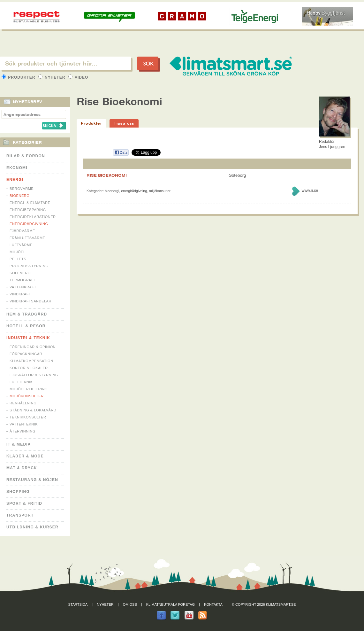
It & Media (19, 444)
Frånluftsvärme (27, 238)
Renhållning (23, 403)
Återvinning (23, 431)
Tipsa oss (124, 123)
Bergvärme (22, 189)
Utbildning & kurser (32, 527)
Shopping (18, 492)
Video (78, 77)
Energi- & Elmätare (30, 203)
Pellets (18, 259)
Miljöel (18, 252)
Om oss (130, 604)
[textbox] (65, 63)
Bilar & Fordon (26, 156)
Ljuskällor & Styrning (34, 375)
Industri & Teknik (28, 338)
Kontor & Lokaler (29, 368)
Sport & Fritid (24, 503)
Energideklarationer (33, 217)
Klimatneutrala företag (171, 604)
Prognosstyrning (29, 266)
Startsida (78, 604)
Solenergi (21, 273)
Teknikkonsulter (28, 417)
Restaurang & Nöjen (32, 480)
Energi (15, 180)
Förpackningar (26, 354)
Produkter (19, 77)
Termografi (22, 280)
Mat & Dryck (22, 468)
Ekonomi (17, 168)
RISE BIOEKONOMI (107, 175)
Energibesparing (28, 210)
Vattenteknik (24, 424)
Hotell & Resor (26, 326)
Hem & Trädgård (27, 314)
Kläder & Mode (25, 456)
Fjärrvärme (22, 231)
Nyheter (53, 77)
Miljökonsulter (27, 396)
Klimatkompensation (31, 361)
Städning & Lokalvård (33, 410)
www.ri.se (310, 191)
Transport (20, 515)
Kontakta (213, 604)
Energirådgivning (29, 224)
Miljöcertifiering (29, 389)
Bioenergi (20, 196)
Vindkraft (20, 294)
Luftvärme (21, 245)
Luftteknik (21, 382)
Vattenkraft (23, 287)
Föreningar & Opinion (33, 347)
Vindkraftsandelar (30, 301)
